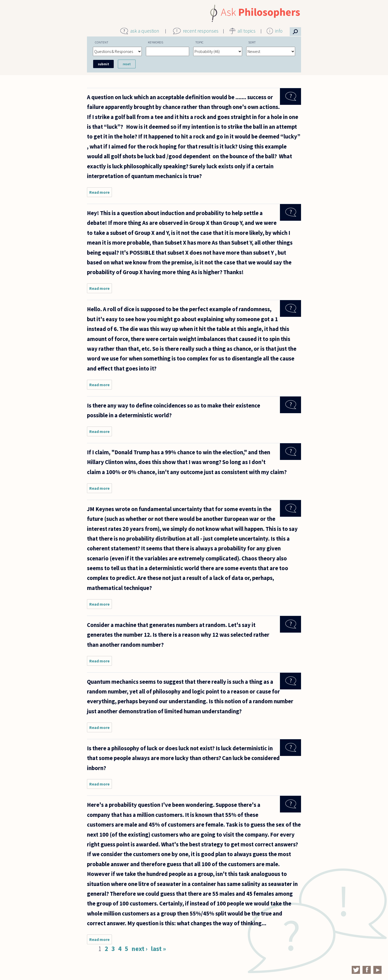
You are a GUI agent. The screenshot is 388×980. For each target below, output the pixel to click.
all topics (246, 31)
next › (139, 949)
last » (158, 949)
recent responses (201, 31)
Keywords (156, 42)
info (279, 31)
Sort (252, 42)
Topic (199, 42)
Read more (101, 193)
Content (102, 42)
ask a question (145, 31)
